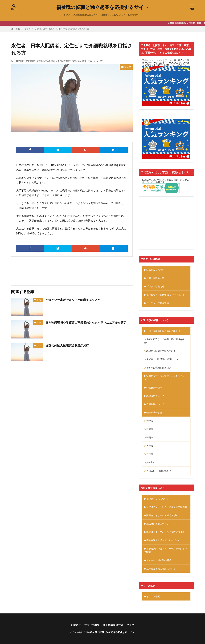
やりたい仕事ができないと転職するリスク (73, 300)
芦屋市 (150, 446)
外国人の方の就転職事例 (159, 471)
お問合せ (132, 15)
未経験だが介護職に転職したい (162, 359)
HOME (17, 29)
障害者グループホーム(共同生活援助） (166, 532)
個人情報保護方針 (113, 625)
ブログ (28, 29)
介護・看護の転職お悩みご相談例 (163, 331)
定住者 (40, 61)
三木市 (150, 454)
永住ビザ (76, 61)
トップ (67, 15)
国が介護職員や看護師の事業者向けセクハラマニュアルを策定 (86, 322)
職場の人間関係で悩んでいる (161, 351)
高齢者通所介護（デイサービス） (163, 540)
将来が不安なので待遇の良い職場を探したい (165, 341)
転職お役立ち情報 (155, 270)
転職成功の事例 (154, 412)
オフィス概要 (153, 596)
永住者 (83, 61)
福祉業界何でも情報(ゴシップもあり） (166, 295)
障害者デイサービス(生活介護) (162, 515)
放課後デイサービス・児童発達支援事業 (167, 507)
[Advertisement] (166, 226)
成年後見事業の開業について (161, 569)
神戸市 (150, 421)
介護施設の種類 (154, 388)
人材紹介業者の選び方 (85, 15)
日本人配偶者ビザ (63, 61)
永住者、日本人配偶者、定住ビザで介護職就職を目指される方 (62, 29)
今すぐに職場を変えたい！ (160, 368)
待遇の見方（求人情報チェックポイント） (164, 378)
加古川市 (151, 462)
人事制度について (155, 404)
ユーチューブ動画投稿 (158, 303)
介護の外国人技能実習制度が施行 (67, 345)
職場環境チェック (155, 396)
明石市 (150, 437)
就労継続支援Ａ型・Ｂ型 (159, 524)
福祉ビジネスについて (112, 15)
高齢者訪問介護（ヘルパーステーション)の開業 (166, 550)
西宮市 (150, 429)
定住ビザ (32, 61)
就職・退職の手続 (155, 278)
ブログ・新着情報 (155, 286)
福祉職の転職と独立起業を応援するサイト (102, 7)
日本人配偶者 (49, 61)
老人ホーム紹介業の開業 (159, 560)
